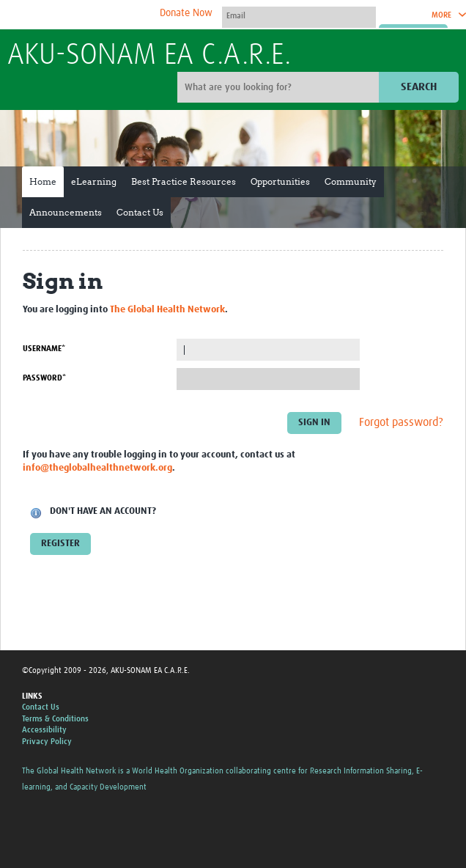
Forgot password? (401, 422)
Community (351, 181)
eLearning (94, 181)
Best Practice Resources (184, 181)
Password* (44, 378)
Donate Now (186, 13)
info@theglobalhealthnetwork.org (97, 468)
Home (43, 181)
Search (419, 87)
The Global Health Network (116, 15)
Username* (44, 349)
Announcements (66, 212)
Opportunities (280, 181)
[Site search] (280, 87)
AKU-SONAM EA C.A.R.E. (149, 56)
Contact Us (140, 212)
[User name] (299, 15)
